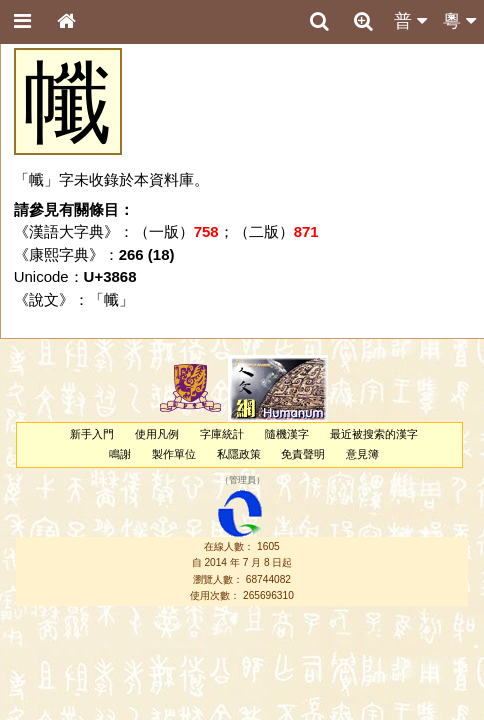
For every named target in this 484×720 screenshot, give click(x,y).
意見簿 (362, 454)
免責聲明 (303, 454)
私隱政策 (239, 454)
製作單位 (174, 454)
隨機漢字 (287, 434)
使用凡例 (157, 434)
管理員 (242, 480)
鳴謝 (120, 454)
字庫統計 (222, 434)
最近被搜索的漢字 (374, 434)
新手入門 (92, 434)
